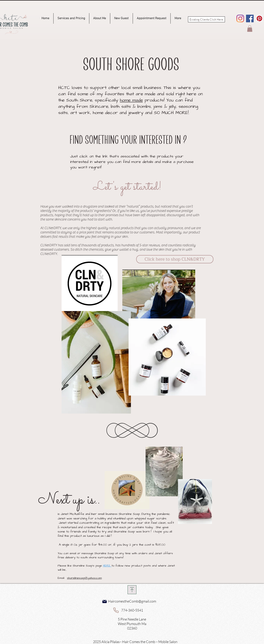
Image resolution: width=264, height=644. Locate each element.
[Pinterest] (259, 18)
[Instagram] (240, 18)
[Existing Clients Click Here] (206, 19)
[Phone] (116, 610)
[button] (250, 28)
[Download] (132, 590)
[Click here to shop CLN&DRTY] (175, 259)
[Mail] (105, 602)
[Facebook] (250, 18)
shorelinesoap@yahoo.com (84, 578)
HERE (107, 566)
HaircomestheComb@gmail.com (132, 601)
